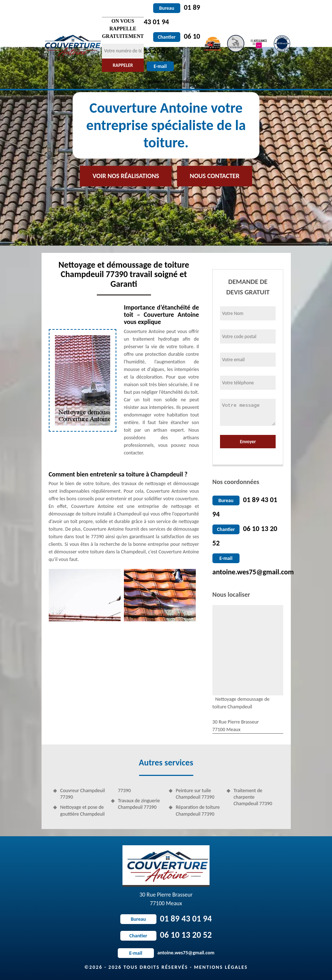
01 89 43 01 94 (166, 918)
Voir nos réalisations (126, 176)
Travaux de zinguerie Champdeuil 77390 (139, 804)
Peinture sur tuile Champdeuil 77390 (195, 794)
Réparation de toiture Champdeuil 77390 (198, 810)
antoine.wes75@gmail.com (253, 572)
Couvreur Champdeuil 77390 (83, 794)
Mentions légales (221, 967)
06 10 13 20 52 (166, 935)
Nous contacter (214, 176)
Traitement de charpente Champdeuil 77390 (253, 797)
